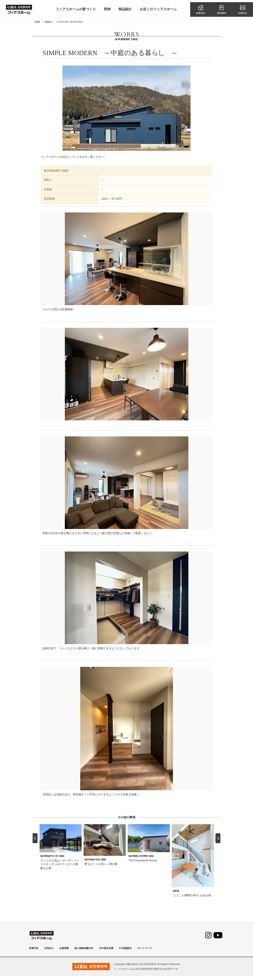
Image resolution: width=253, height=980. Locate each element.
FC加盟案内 (145, 950)
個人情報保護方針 (95, 950)
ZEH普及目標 (122, 950)
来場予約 (35, 950)
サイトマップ (168, 950)
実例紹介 (48, 22)
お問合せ (53, 950)
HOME (37, 22)
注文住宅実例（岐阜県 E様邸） (70, 22)
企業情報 (72, 950)
